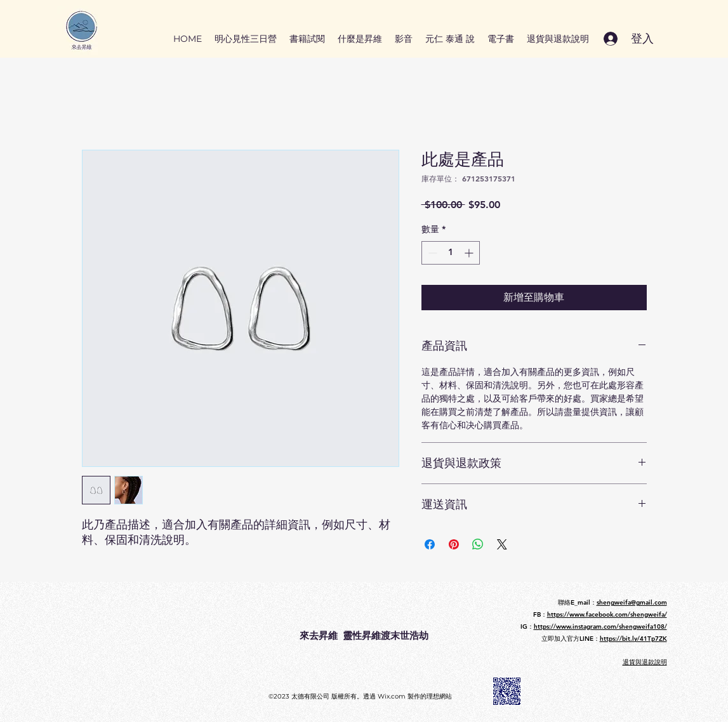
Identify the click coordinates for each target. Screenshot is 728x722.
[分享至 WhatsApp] (478, 544)
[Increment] (470, 253)
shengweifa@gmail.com (632, 602)
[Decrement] (431, 253)
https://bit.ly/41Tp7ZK (633, 639)
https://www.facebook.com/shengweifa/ (607, 614)
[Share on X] (502, 544)
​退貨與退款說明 (645, 662)
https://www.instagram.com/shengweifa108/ (600, 627)
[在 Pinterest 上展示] (454, 544)
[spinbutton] (451, 253)
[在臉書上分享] (430, 544)
